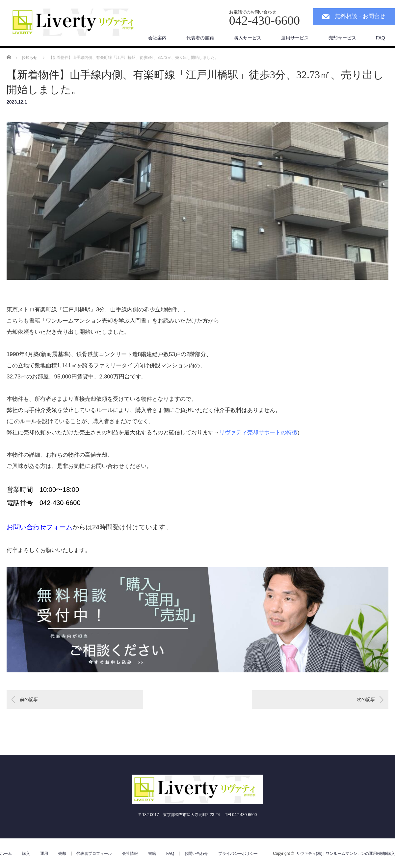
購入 (26, 854)
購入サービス (248, 38)
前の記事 (29, 699)
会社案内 (157, 38)
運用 (44, 854)
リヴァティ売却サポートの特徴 (258, 433)
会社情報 (130, 854)
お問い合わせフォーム (39, 527)
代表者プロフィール (94, 854)
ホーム (6, 854)
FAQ (381, 38)
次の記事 (366, 699)
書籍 (152, 854)
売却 (62, 854)
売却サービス (342, 38)
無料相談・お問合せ (360, 16)
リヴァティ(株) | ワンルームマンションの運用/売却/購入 (346, 854)
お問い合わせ (196, 854)
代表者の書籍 (200, 38)
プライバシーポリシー (238, 854)
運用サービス (295, 38)
